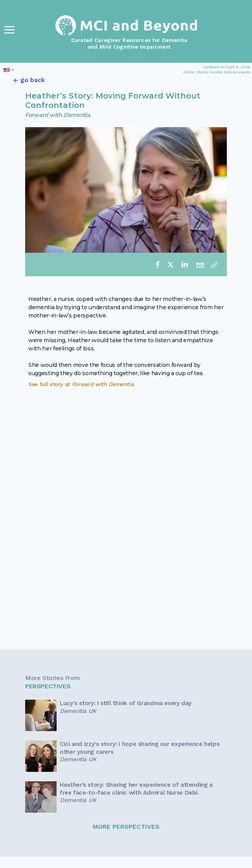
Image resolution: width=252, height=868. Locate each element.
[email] (200, 264)
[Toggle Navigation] (9, 30)
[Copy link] (214, 264)
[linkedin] (184, 264)
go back (33, 80)
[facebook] (158, 264)
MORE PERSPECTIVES (126, 827)
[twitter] (171, 264)
